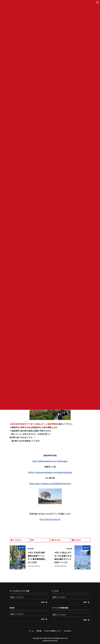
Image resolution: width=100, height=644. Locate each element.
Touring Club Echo (48, 638)
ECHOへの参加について (53, 631)
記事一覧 (44, 602)
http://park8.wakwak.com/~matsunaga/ (50, 461)
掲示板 (39, 631)
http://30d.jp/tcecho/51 (50, 519)
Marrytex (54, 641)
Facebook (68, 631)
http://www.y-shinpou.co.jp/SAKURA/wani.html (50, 483)
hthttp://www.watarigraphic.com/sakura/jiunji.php (50, 472)
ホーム (31, 631)
